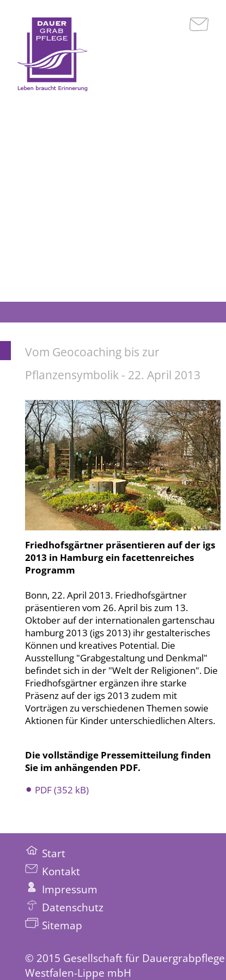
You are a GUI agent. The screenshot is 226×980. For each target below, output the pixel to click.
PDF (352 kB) (62, 790)
